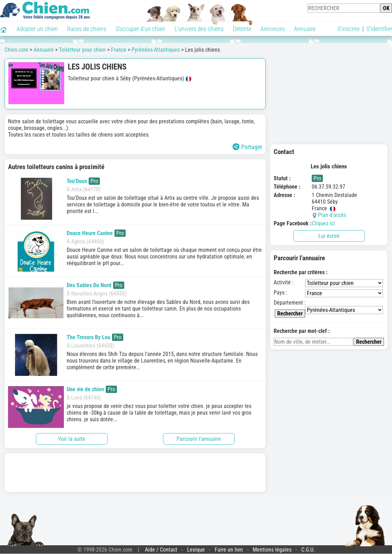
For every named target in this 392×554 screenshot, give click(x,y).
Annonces (273, 29)
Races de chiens (87, 29)
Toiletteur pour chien (82, 50)
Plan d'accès (332, 215)
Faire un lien (229, 550)
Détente (242, 29)
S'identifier (379, 29)
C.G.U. (308, 550)
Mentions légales (272, 550)
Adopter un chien (37, 29)
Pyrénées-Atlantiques (156, 50)
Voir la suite (72, 439)
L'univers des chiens (199, 29)
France (119, 50)
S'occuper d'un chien (140, 29)
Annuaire (305, 29)
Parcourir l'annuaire (199, 439)
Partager (247, 147)
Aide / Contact (161, 550)
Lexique (196, 550)
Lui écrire (329, 236)
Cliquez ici (323, 223)
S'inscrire (349, 29)
